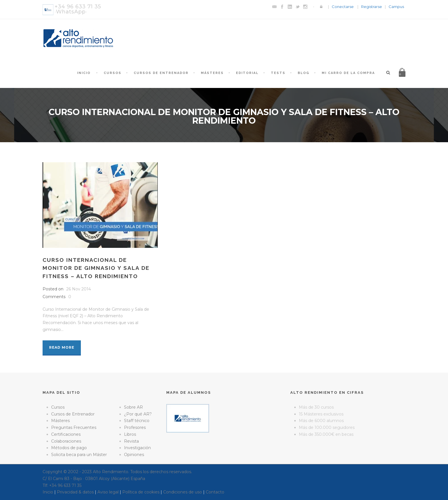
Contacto (215, 492)
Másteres (212, 73)
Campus (396, 7)
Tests (278, 73)
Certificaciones (66, 434)
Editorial (247, 73)
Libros (130, 434)
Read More (62, 347)
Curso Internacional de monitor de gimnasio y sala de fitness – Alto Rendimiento (96, 268)
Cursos (113, 73)
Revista (131, 441)
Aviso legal (108, 492)
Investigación (137, 448)
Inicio (84, 73)
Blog (304, 73)
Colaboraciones (66, 441)
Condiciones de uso (183, 492)
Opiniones (134, 455)
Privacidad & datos (75, 492)
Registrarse (372, 7)
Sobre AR (133, 407)
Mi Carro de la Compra (348, 73)
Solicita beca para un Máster (79, 455)
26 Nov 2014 (79, 289)
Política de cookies (141, 492)
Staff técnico (137, 421)
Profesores (135, 427)
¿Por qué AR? (138, 414)
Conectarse (343, 7)
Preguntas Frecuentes (74, 427)
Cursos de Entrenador (161, 73)
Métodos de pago (69, 448)
